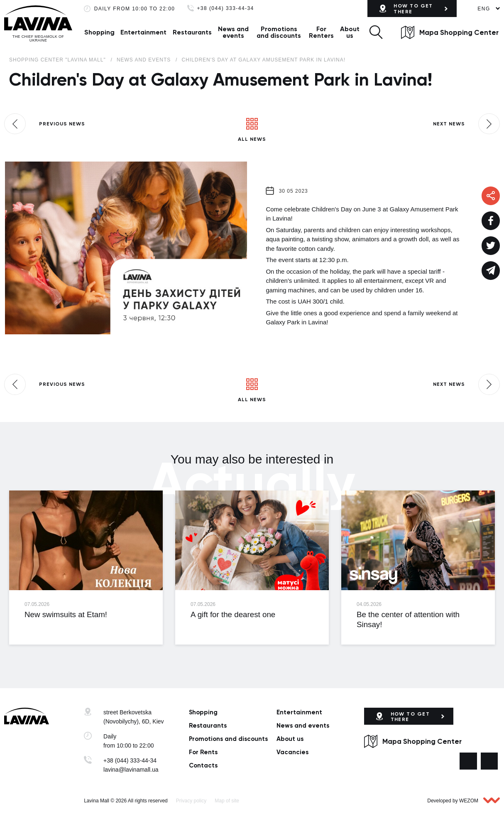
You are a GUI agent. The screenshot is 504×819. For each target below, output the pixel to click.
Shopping (99, 32)
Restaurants (192, 32)
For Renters (321, 32)
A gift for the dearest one (233, 614)
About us (350, 32)
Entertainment (143, 32)
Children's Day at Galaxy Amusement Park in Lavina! (263, 60)
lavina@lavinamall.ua (131, 770)
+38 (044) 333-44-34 (225, 9)
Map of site (227, 801)
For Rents (203, 752)
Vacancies (292, 752)
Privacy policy (191, 801)
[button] (376, 32)
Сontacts (203, 765)
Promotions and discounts (279, 32)
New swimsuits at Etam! (66, 614)
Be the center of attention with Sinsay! (408, 619)
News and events (233, 32)
